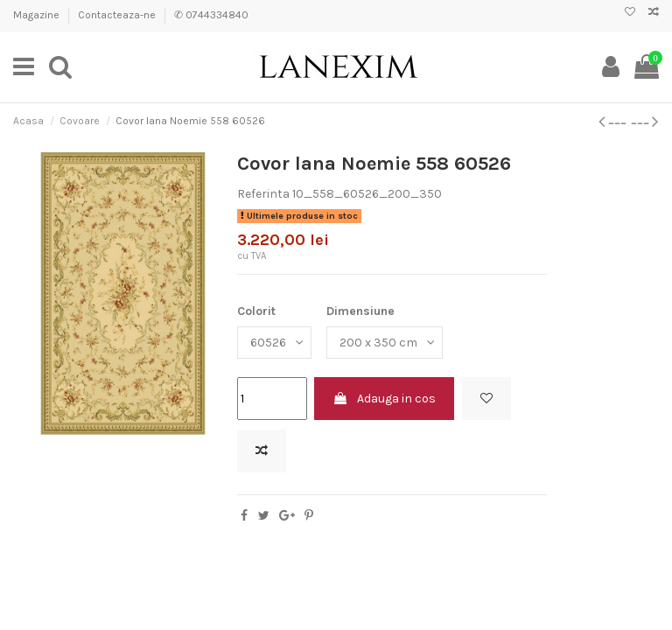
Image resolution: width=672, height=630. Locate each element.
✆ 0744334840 (211, 15)
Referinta (263, 194)
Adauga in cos (384, 399)
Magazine (38, 15)
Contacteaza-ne (118, 15)
